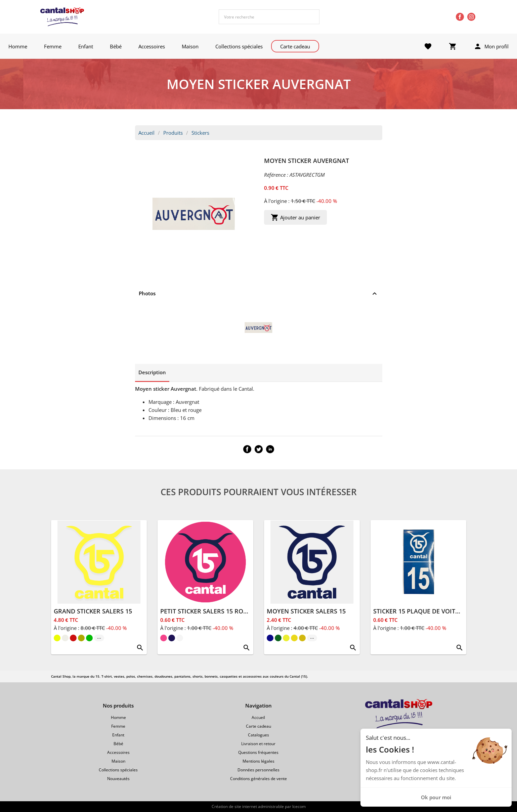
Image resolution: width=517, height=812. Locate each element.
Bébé (116, 46)
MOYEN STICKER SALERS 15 (306, 611)
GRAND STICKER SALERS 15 (93, 611)
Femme (53, 46)
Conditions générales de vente (258, 779)
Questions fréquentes (258, 752)
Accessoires (152, 46)
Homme (18, 46)
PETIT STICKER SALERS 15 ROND (206, 611)
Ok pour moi (436, 797)
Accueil (146, 133)
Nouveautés (118, 779)
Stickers (200, 133)
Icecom (299, 806)
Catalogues (258, 735)
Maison (190, 46)
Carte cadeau (295, 46)
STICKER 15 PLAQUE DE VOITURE (420, 611)
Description (152, 372)
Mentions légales (258, 761)
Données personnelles (258, 770)
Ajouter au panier (295, 217)
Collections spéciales (239, 46)
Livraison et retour (258, 744)
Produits (173, 133)
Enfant (86, 46)
